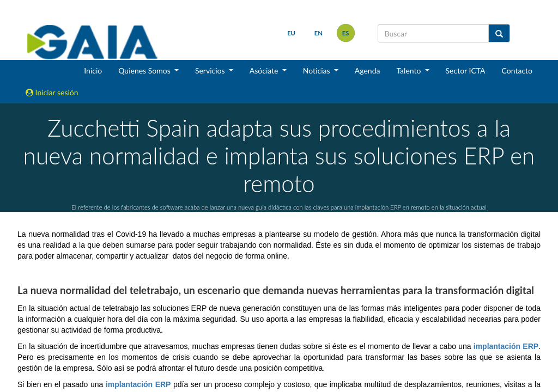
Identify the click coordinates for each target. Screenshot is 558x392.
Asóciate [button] (265, 71)
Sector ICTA (466, 71)
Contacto (517, 71)
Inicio (93, 71)
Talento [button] (410, 71)
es (345, 33)
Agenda (368, 71)
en (317, 33)
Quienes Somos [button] (145, 71)
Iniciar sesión (52, 92)
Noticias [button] (318, 71)
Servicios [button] (211, 71)
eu (290, 33)
